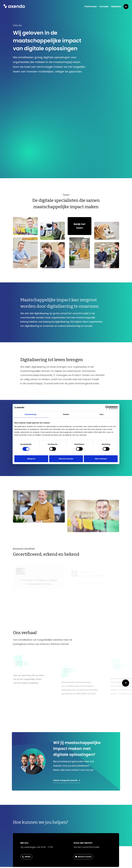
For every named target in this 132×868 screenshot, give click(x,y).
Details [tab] (66, 414)
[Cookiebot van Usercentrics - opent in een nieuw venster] (107, 408)
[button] (126, 683)
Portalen (104, 6)
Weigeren (31, 459)
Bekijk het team (80, 226)
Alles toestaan (101, 459)
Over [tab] (102, 414)
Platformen (91, 6)
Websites (116, 6)
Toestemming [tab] (30, 414)
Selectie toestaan (66, 459)
